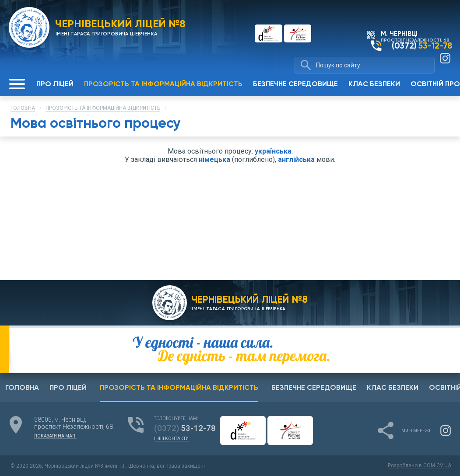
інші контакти (171, 439)
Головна (23, 108)
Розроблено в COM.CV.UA (415, 465)
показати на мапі (55, 436)
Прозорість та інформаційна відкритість (103, 108)
